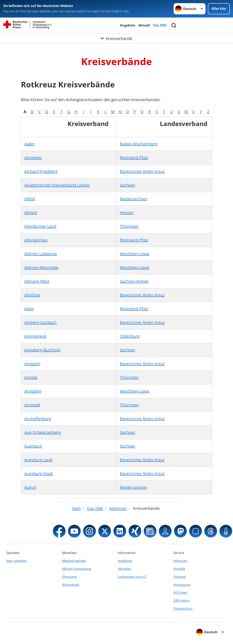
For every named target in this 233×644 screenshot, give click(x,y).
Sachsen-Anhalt (134, 281)
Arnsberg (33, 391)
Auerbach (33, 446)
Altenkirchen (36, 240)
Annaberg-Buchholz (42, 350)
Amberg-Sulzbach (40, 322)
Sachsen (127, 185)
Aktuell (144, 25)
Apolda (31, 377)
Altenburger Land (40, 226)
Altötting (32, 295)
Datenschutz (183, 609)
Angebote (128, 25)
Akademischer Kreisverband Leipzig (57, 185)
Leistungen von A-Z (132, 577)
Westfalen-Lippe (135, 254)
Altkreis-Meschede (41, 267)
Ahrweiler (33, 158)
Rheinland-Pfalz (134, 158)
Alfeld (30, 199)
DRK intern (182, 601)
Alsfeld (31, 213)
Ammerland (35, 336)
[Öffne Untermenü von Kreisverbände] (116, 38)
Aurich (30, 487)
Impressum (182, 585)
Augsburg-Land (38, 460)
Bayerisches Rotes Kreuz (142, 171)
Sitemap (180, 577)
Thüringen (129, 226)
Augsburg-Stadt (39, 473)
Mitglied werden (74, 561)
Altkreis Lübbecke (41, 254)
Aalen (29, 144)
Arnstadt (32, 405)
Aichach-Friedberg (41, 171)
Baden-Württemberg (139, 144)
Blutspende (71, 585)
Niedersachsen (134, 199)
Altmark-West (37, 281)
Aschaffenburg (38, 419)
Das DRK (160, 25)
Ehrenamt (69, 577)
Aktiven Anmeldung (77, 569)
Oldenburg (130, 336)
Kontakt (179, 569)
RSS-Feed (180, 593)
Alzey (29, 309)
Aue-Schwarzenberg (43, 432)
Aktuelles (125, 569)
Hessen (127, 213)
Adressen (180, 561)
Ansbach (32, 364)
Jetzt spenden (17, 561)
